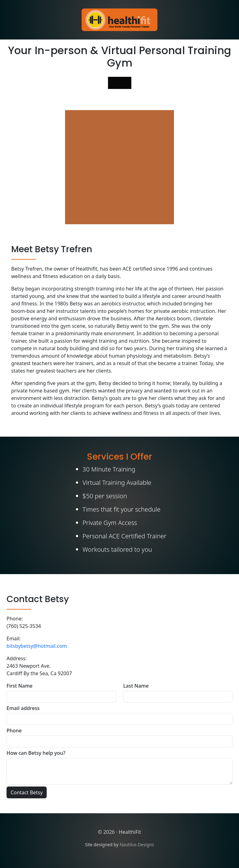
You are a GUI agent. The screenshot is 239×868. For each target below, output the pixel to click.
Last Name (136, 686)
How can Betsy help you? (36, 753)
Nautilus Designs (137, 845)
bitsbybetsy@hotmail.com (37, 646)
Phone (14, 731)
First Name (20, 686)
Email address (23, 708)
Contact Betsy (27, 792)
